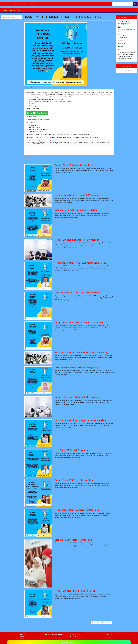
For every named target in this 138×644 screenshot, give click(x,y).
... (105, 623)
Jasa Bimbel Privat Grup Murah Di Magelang (76, 210)
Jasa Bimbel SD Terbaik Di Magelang (73, 450)
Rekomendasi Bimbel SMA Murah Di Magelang (126, 71)
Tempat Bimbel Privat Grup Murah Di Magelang (78, 240)
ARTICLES (22, 4)
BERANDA (6, 4)
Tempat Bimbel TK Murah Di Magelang (74, 165)
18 (108, 623)
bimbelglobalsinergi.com (78, 637)
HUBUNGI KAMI (33, 4)
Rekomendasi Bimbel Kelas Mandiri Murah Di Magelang (82, 352)
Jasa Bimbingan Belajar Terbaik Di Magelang (76, 367)
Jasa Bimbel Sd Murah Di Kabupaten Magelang (124, 24)
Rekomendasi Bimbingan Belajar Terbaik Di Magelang (81, 420)
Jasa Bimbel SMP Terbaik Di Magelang (73, 540)
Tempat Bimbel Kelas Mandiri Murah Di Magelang (79, 323)
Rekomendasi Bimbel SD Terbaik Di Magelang (77, 510)
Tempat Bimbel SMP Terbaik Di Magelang (75, 591)
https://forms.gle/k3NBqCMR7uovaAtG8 (38, 120)
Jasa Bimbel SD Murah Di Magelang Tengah (43, 141)
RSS (108, 635)
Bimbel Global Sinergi (9, 17)
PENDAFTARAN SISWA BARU (11, 10)
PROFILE (14, 4)
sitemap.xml (114, 635)
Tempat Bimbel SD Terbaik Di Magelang (74, 480)
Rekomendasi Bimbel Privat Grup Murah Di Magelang (80, 263)
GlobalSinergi (122, 43)
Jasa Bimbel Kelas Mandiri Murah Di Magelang (77, 293)
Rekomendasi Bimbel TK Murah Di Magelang (76, 195)
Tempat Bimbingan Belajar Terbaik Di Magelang (78, 397)
